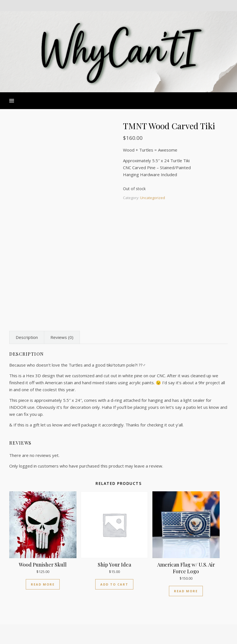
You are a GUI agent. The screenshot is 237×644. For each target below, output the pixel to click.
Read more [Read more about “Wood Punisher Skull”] (43, 584)
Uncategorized (153, 198)
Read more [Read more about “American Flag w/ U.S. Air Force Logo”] (186, 591)
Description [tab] (27, 337)
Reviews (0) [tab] (62, 337)
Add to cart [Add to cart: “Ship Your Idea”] (114, 584)
